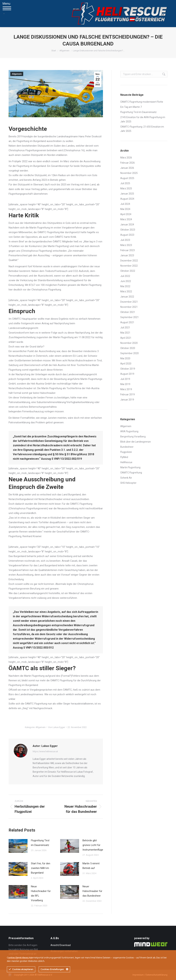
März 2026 (126, 158)
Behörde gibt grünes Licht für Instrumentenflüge (93, 845)
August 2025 (127, 178)
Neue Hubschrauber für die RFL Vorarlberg (41, 893)
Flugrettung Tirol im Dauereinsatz (40, 843)
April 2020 (126, 364)
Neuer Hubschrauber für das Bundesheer (92, 891)
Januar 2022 (127, 297)
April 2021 (126, 338)
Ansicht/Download (61, 945)
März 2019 (126, 389)
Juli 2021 (125, 328)
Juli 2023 (125, 240)
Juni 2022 (126, 281)
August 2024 (127, 199)
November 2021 (129, 307)
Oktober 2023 (128, 230)
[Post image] (18, 846)
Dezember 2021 (129, 302)
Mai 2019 (125, 384)
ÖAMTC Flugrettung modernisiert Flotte (142, 102)
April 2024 (126, 214)
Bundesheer (127, 447)
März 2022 (126, 291)
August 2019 (127, 374)
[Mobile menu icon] (4, 14)
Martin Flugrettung (130, 467)
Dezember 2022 (129, 261)
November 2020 (129, 343)
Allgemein (17, 74)
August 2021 (127, 322)
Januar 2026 (127, 168)
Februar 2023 (128, 250)
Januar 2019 (127, 400)
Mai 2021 (125, 333)
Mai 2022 (125, 286)
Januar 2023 (127, 255)
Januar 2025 (127, 194)
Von (57, 727)
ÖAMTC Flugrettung (131, 473)
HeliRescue (126, 462)
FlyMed (124, 457)
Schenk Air (126, 478)
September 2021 (130, 317)
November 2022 (129, 266)
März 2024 (126, 219)
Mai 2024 (125, 209)
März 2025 (126, 188)
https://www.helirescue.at (45, 751)
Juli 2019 (125, 379)
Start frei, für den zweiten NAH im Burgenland (41, 868)
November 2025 (129, 173)
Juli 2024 (125, 204)
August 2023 (127, 235)
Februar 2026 (128, 163)
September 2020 (130, 353)
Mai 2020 (125, 358)
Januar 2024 (127, 225)
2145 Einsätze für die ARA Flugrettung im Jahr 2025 (143, 119)
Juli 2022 (125, 276)
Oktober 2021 (128, 312)
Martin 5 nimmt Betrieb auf (91, 866)
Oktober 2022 (128, 271)
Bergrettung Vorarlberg (133, 437)
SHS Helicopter (128, 483)
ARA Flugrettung (129, 431)
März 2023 (126, 245)
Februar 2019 (128, 394)
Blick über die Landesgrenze (136, 442)
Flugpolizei (126, 452)
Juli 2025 (125, 183)
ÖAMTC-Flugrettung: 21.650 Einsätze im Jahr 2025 (142, 129)
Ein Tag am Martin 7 (131, 107)
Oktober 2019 (128, 369)
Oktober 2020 (128, 348)
